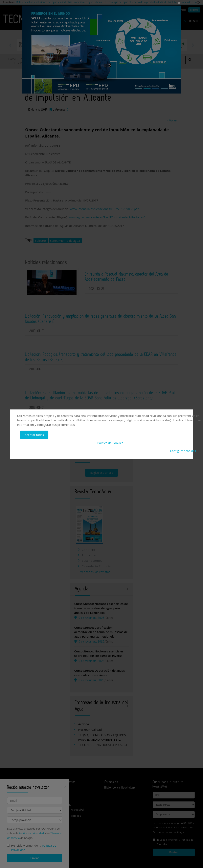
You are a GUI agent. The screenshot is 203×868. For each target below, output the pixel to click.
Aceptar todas (34, 435)
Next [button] (193, 45)
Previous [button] (10, 45)
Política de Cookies (110, 443)
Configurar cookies (183, 451)
